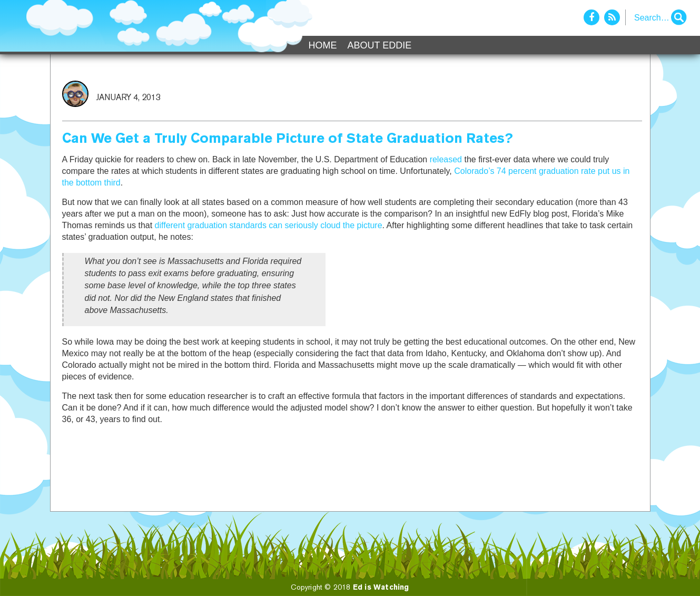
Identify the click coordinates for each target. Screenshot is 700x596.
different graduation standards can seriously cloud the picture (269, 225)
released (446, 159)
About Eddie (380, 45)
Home (323, 45)
